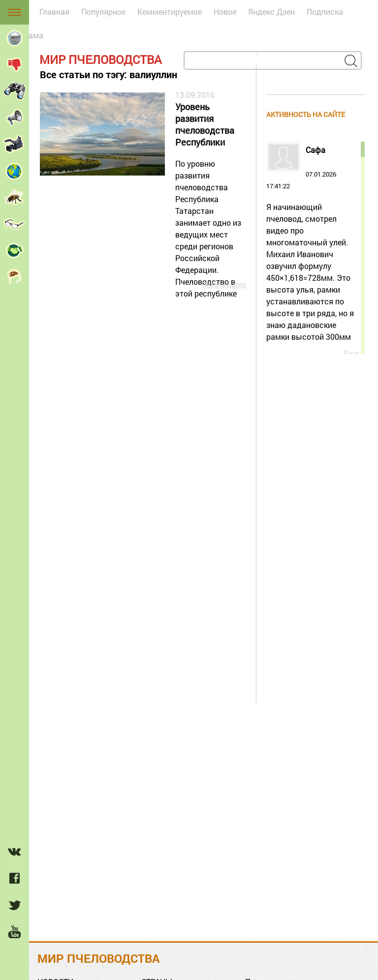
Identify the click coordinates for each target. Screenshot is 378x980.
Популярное (103, 12)
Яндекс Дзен (271, 12)
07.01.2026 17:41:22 (313, 244)
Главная (54, 12)
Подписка (325, 12)
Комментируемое (170, 12)
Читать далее (224, 284)
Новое (225, 12)
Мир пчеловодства (101, 59)
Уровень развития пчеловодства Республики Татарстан (205, 125)
